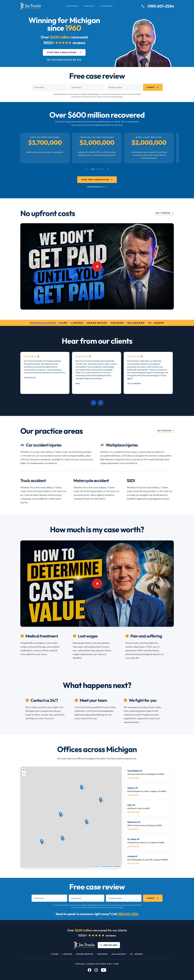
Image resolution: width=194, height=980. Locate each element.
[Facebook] (90, 970)
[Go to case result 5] (99, 169)
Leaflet (95, 866)
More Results (97, 187)
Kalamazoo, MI (134, 822)
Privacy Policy (94, 94)
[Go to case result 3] (95, 169)
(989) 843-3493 (134, 812)
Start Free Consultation (64, 52)
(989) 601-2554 (128, 914)
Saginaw (102, 954)
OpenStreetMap (107, 866)
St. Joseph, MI (133, 839)
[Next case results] (108, 169)
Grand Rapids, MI (135, 771)
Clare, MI (131, 805)
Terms (84, 94)
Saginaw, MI (133, 788)
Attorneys (107, 6)
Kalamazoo (119, 954)
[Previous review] (93, 403)
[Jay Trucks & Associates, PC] (84, 945)
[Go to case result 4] (97, 169)
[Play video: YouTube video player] (97, 266)
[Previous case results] (86, 169)
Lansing (67, 954)
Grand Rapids (85, 954)
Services (90, 6)
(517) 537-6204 (133, 864)
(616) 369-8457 (133, 778)
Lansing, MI (132, 856)
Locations (73, 6)
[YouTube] (104, 970)
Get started (166, 431)
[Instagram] (96, 970)
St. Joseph (137, 954)
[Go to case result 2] (93, 169)
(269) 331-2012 (133, 846)
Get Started (165, 213)
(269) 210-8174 (133, 795)
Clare (55, 954)
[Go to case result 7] (103, 169)
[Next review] (101, 403)
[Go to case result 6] (101, 169)
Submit (153, 87)
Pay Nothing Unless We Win (64, 60)
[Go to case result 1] (91, 169)
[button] (61, 819)
